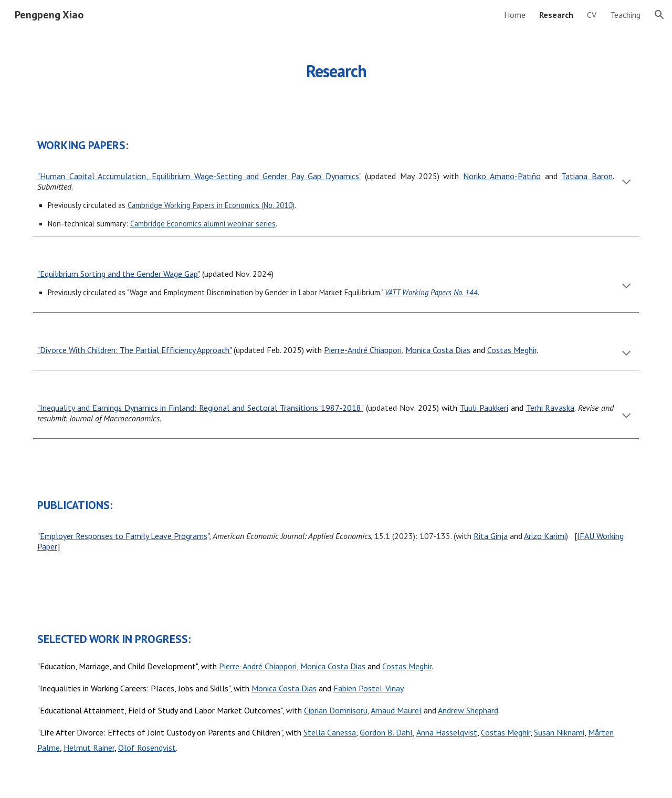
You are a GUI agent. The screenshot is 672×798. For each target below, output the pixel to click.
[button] (659, 15)
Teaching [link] (625, 15)
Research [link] (556, 15)
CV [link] (592, 15)
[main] (336, 66)
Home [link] (515, 15)
